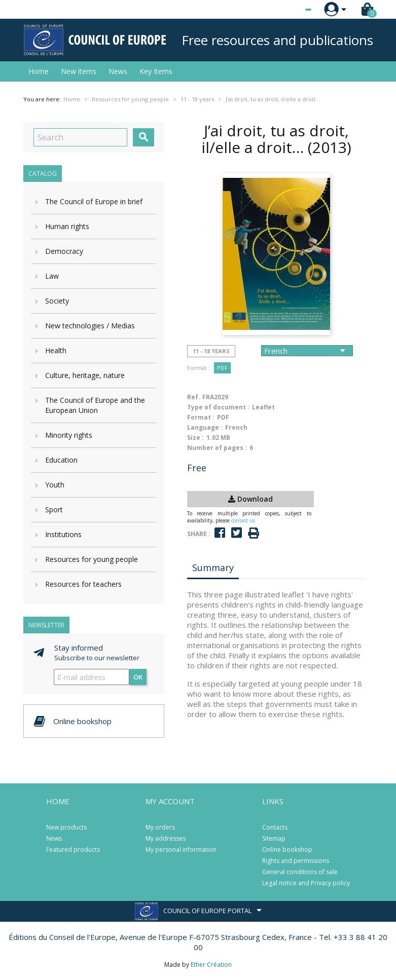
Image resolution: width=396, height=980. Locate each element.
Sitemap (274, 838)
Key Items (156, 71)
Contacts (275, 827)
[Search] (80, 137)
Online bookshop (287, 850)
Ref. (194, 397)
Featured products (73, 850)
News (118, 71)
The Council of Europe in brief (94, 201)
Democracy (64, 251)
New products (66, 827)
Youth (55, 485)
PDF (222, 368)
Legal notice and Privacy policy (306, 883)
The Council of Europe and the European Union (95, 405)
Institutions (63, 534)
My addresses (166, 838)
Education (61, 460)
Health (56, 350)
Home (39, 71)
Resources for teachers (83, 584)
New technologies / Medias (90, 326)
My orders (160, 827)
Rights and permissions (296, 861)
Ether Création (211, 965)
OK (138, 677)
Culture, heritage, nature (85, 375)
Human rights (67, 226)
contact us (243, 520)
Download (250, 499)
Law (52, 276)
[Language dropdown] (289, 10)
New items (79, 71)
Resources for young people (92, 559)
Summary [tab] (213, 568)
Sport (54, 510)
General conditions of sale (300, 872)
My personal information (181, 850)
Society (57, 301)
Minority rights (69, 435)
